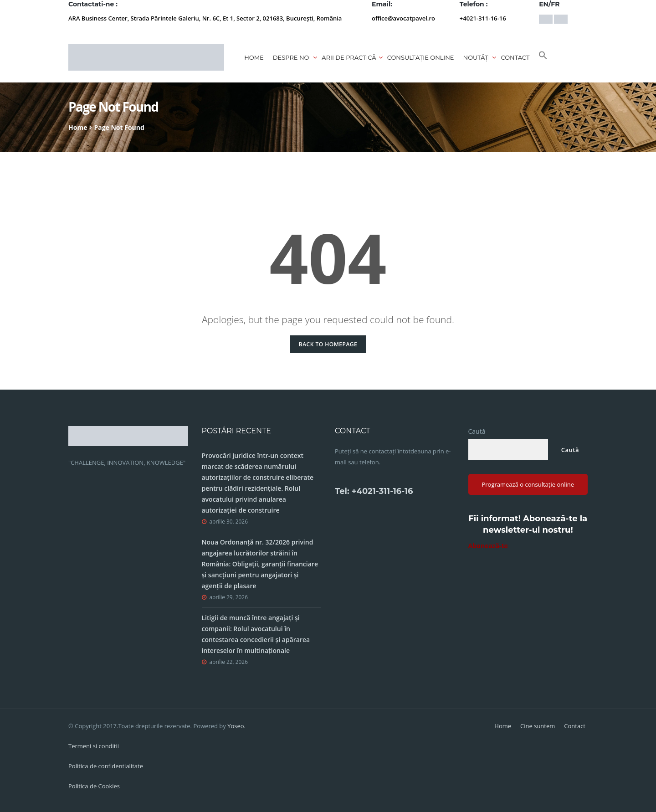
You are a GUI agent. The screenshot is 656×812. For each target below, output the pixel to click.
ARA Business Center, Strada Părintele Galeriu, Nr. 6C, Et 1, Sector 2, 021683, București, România (205, 18)
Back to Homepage (328, 344)
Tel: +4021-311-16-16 (374, 491)
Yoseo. (236, 726)
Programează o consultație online (528, 484)
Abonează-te (488, 546)
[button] (543, 57)
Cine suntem (538, 726)
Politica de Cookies (94, 786)
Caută (477, 431)
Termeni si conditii (94, 746)
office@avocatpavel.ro (403, 18)
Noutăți (477, 57)
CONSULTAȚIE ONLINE (421, 57)
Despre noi (292, 57)
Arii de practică (349, 57)
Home (254, 57)
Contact (515, 57)
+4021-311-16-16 (483, 18)
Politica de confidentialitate (106, 766)
